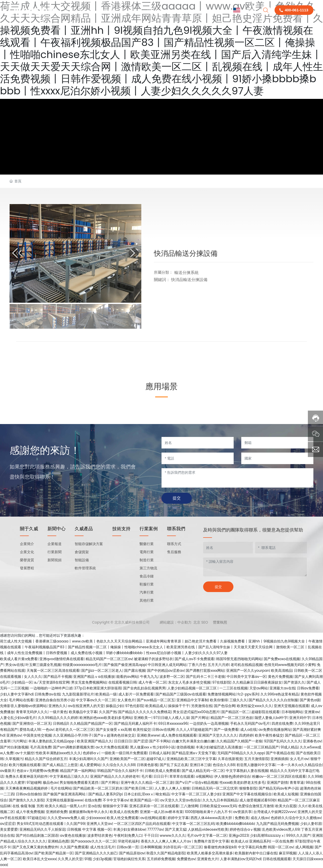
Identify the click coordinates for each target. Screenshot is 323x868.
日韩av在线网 (163, 730)
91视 (88, 859)
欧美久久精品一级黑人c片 (66, 806)
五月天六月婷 (218, 665)
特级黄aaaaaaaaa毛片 (82, 665)
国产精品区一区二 (235, 712)
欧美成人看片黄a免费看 (19, 659)
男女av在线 (15, 665)
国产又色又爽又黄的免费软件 (35, 847)
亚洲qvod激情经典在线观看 (62, 659)
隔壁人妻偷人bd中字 (271, 718)
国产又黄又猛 (176, 829)
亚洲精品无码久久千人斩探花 (42, 829)
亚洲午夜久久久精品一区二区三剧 (147, 782)
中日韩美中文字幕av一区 (246, 677)
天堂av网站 (259, 688)
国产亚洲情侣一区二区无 (32, 723)
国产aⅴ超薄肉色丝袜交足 (114, 735)
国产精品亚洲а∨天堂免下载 (194, 753)
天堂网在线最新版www (64, 800)
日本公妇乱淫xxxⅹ (139, 794)
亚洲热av (14, 735)
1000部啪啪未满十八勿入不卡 (208, 812)
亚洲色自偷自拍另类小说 (55, 700)
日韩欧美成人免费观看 (162, 771)
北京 (197, 622)
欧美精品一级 (106, 694)
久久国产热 (108, 712)
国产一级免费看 (226, 730)
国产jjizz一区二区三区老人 (102, 670)
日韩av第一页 (128, 847)
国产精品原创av (132, 853)
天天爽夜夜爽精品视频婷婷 (27, 788)
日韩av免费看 (308, 688)
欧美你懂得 (219, 700)
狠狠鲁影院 (248, 788)
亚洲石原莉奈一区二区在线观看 (154, 806)
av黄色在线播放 (73, 835)
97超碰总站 (36, 818)
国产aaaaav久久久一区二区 (93, 841)
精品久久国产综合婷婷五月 (46, 759)
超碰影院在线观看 (265, 712)
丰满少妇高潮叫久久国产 (88, 759)
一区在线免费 (283, 841)
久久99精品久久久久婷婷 (58, 718)
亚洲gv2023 (238, 835)
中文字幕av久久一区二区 (96, 700)
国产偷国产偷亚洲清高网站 (65, 794)
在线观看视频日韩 (122, 682)
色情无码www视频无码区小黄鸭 (290, 665)
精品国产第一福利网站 (78, 771)
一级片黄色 (58, 712)
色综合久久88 (224, 765)
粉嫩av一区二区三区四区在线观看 (279, 776)
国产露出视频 (135, 670)
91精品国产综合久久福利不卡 (120, 771)
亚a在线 (94, 806)
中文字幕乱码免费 (252, 847)
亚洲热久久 (57, 706)
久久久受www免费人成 (66, 818)
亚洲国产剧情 (277, 782)
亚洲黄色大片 (208, 859)
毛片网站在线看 (21, 700)
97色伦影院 (134, 706)
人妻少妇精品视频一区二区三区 (193, 688)
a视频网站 (204, 776)
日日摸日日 (123, 741)
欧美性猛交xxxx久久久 (254, 706)
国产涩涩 (141, 741)
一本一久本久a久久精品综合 (299, 765)
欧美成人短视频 (286, 794)
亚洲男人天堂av (99, 824)
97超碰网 (34, 782)
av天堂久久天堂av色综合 (181, 800)
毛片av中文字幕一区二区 (207, 835)
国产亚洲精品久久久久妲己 (96, 853)
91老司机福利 (129, 841)
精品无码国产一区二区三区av (109, 659)
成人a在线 (248, 730)
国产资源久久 (294, 682)
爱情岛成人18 (30, 730)
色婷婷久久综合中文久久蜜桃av (296, 818)
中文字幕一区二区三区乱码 (193, 824)
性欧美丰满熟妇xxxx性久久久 (58, 753)
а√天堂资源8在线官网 (52, 682)
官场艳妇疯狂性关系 (129, 859)
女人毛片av (299, 759)
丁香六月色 (197, 665)
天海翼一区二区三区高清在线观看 (53, 670)
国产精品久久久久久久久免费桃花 (145, 712)
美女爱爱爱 (9, 829)
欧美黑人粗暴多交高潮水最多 (210, 853)
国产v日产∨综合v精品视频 (197, 782)
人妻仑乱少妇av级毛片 (18, 718)
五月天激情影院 (257, 759)
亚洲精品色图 (58, 841)
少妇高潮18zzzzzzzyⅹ (267, 835)
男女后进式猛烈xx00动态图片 (196, 712)
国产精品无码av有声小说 (278, 788)
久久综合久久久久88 (119, 765)
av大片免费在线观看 (112, 747)
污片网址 (19, 741)
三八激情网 (189, 806)
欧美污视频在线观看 (25, 765)
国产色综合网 (225, 706)
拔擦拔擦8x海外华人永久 (89, 812)
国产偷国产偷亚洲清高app (125, 665)
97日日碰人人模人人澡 (171, 718)
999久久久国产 (298, 835)
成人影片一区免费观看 (136, 694)
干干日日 (151, 835)
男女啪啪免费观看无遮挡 (79, 782)
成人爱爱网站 (90, 765)
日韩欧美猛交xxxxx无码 (218, 806)
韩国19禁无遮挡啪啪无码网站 (239, 659)
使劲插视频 (185, 747)
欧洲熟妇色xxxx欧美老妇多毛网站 (106, 718)
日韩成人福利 (159, 753)
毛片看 (147, 776)
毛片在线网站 (61, 788)
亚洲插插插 (279, 759)
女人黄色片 (126, 700)
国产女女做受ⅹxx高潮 (113, 730)
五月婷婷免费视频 (161, 859)
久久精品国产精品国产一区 (91, 723)
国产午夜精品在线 (280, 753)
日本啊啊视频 (151, 847)
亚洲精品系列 (260, 841)
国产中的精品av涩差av (166, 670)
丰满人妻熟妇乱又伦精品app (52, 741)
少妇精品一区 (22, 682)
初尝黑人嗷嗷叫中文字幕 (256, 765)
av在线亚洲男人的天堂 (86, 706)
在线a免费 (93, 800)
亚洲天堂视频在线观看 (291, 706)
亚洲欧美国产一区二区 (127, 759)
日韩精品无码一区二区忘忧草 (214, 788)
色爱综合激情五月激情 (256, 806)
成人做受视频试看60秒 (258, 800)
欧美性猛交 (142, 730)
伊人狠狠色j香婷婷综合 (232, 776)
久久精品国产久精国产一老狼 (239, 741)
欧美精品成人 (156, 706)
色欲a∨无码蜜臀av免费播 (37, 771)
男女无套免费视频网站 (89, 682)
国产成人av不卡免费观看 (194, 659)
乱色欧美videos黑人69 (281, 829)
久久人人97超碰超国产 (194, 730)
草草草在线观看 (182, 776)
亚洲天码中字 (300, 718)
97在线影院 (221, 682)
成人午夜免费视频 (30, 812)
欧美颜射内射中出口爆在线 (256, 853)
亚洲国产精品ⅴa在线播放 (94, 677)
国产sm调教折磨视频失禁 (73, 747)
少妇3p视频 (102, 859)
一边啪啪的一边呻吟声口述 (51, 688)
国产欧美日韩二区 (139, 788)
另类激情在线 (202, 706)
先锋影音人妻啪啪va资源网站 (23, 706)
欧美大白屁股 (286, 806)
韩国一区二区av (280, 847)
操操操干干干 (179, 706)
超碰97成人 (155, 759)
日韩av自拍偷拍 (29, 794)
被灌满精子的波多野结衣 (153, 659)
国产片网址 (200, 718)
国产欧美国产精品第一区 (54, 853)
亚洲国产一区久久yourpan (248, 670)
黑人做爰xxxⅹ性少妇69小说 (152, 747)
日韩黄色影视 (147, 765)
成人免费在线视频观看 (179, 735)
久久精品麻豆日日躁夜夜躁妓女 (257, 682)
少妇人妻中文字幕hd (16, 694)
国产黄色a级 (310, 700)
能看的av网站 (127, 677)
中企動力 (184, 622)
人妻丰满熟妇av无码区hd (240, 859)
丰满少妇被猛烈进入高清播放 (219, 747)
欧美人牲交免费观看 (123, 818)
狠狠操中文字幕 (115, 806)
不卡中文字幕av (115, 800)
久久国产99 (76, 824)
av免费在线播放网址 (275, 730)
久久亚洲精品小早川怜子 (72, 735)
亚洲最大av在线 (282, 688)
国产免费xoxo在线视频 (282, 659)
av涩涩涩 (7, 824)
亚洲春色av (312, 741)
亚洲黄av (312, 712)
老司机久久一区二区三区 (75, 730)
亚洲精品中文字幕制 (192, 700)
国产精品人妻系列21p (105, 794)
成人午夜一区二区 (152, 682)
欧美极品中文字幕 (83, 712)
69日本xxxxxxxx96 (173, 723)
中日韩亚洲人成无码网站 (167, 665)
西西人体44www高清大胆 (212, 818)
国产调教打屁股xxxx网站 (205, 670)
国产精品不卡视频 (58, 677)
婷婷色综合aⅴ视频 (245, 829)
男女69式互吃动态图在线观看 (41, 824)
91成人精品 (289, 747)
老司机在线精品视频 (247, 665)
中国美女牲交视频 (37, 735)
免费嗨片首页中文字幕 (211, 841)
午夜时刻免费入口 (128, 835)
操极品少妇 (115, 706)
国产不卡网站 (160, 741)
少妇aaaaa (96, 818)
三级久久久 (238, 700)
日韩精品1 (61, 723)
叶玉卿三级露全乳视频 (43, 665)
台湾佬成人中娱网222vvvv (275, 812)
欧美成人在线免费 (124, 812)
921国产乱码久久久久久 (282, 741)
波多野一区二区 (172, 677)
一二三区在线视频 (233, 688)
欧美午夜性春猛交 (269, 735)
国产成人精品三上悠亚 (60, 765)
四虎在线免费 (282, 723)
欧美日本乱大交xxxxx (40, 859)
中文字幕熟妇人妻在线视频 (247, 771)
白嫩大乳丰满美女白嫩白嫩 (193, 741)
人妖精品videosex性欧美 (208, 829)
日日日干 (160, 776)
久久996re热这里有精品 (280, 694)
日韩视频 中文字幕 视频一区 (89, 829)
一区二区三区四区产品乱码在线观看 (142, 824)
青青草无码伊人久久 (32, 712)
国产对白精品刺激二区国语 (37, 835)
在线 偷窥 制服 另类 (28, 806)
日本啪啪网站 (292, 712)
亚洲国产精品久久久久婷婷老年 (115, 776)
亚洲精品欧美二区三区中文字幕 (191, 759)
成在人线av (260, 818)
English (244, 10)
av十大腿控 (24, 753)
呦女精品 (163, 794)
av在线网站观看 (153, 818)
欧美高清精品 (282, 670)
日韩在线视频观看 (277, 859)
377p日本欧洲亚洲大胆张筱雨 (98, 688)
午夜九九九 (149, 677)
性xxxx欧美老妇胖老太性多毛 (242, 782)
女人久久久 (33, 677)
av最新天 (7, 771)
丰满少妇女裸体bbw (129, 829)
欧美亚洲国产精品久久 (95, 741)
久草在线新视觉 (230, 759)
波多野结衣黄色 (100, 835)
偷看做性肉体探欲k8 (220, 847)
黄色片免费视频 (280, 677)
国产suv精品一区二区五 (156, 700)
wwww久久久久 (173, 835)
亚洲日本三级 (200, 765)
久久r (302, 806)
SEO (205, 622)
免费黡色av (186, 859)
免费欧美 (242, 818)
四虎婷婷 (246, 735)
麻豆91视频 (288, 853)
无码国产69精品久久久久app (241, 753)
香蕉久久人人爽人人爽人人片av (166, 841)
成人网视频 (304, 847)
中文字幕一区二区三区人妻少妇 (196, 794)
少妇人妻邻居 (311, 824)
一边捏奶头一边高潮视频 (209, 723)
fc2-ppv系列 (248, 694)
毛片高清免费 (41, 747)
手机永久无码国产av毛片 (250, 723)
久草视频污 (14, 759)
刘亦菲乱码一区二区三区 (183, 847)
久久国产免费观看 (74, 847)
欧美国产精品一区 (144, 800)
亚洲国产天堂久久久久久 (218, 735)
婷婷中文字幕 (178, 818)
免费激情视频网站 (222, 694)
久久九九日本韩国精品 (220, 800)
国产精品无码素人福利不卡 (135, 723)
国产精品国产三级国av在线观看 (181, 694)
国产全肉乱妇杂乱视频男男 (144, 688)
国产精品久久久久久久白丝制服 (273, 700)
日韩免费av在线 (47, 694)
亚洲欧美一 (143, 718)
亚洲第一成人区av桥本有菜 (161, 812)
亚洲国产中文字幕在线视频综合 (247, 794)
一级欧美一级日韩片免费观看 (124, 753)
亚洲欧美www (148, 735)
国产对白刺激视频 (14, 747)
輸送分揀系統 (186, 273)
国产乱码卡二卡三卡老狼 (205, 677)
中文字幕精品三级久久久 (69, 776)
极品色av (50, 782)
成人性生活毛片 (102, 847)
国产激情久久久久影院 (26, 800)
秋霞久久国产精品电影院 (166, 853)
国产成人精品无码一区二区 (203, 771)
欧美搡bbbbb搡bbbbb (235, 824)
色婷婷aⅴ (91, 753)
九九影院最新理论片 (78, 694)
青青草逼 (297, 782)
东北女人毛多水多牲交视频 (189, 682)
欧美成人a (239, 841)
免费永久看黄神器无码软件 (26, 776)
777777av (155, 829)
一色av (48, 730)
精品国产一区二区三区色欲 (232, 718)
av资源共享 (242, 812)
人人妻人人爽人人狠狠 (172, 788)
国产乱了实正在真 (174, 765)
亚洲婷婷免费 (57, 812)
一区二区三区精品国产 (261, 747)
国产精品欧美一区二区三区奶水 (98, 788)
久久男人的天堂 (70, 859)
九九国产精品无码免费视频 (277, 824)
